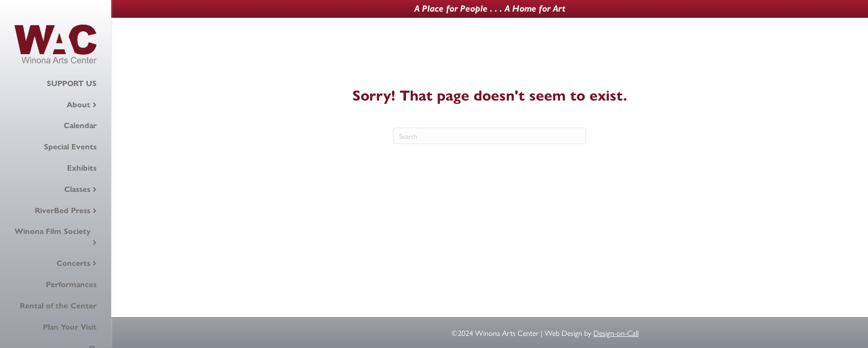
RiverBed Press (63, 210)
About (78, 105)
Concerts (73, 263)
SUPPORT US (72, 83)
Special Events (70, 147)
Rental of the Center (58, 306)
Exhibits (82, 168)
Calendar (80, 125)
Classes (77, 189)
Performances (71, 284)
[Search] (490, 136)
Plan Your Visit (70, 327)
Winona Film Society (53, 231)
